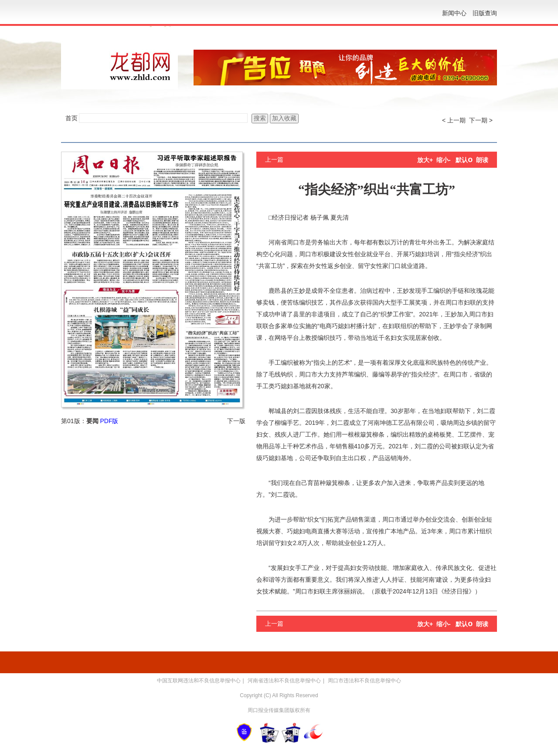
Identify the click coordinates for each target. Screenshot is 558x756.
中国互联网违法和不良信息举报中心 (199, 681)
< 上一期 (454, 120)
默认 (464, 160)
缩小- (444, 160)
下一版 (236, 421)
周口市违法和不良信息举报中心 (364, 681)
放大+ (425, 160)
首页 (71, 118)
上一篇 (274, 159)
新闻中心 (454, 13)
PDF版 (109, 421)
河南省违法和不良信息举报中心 (284, 681)
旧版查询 (485, 13)
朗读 (482, 160)
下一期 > (481, 120)
